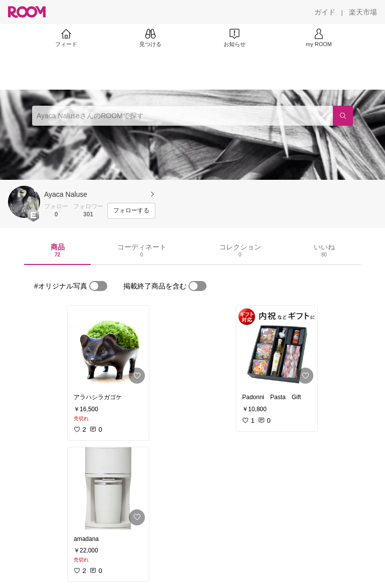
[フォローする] (131, 211)
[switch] (98, 286)
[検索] (343, 116)
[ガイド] (325, 12)
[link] (108, 347)
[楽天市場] (363, 12)
